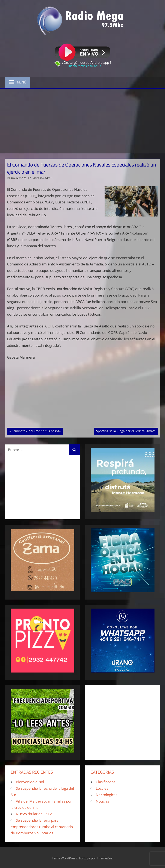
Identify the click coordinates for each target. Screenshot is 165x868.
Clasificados (106, 782)
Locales (102, 788)
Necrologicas (106, 795)
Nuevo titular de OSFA (34, 814)
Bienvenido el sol (30, 782)
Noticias (102, 801)
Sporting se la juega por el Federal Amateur (127, 431)
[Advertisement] (82, 121)
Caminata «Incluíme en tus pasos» (36, 431)
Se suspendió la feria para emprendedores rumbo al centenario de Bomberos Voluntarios (42, 827)
